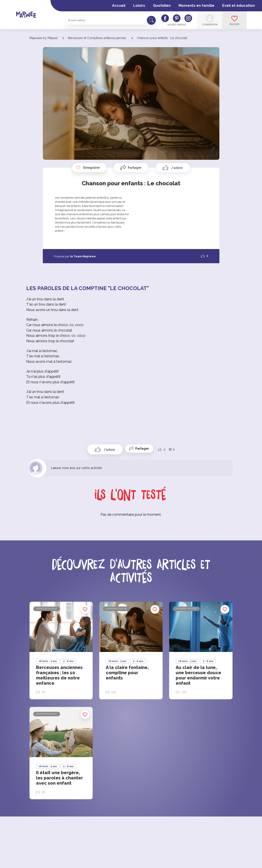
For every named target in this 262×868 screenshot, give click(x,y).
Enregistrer (88, 168)
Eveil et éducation (239, 6)
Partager (135, 168)
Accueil (119, 6)
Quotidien (162, 6)
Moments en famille (196, 6)
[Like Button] (173, 168)
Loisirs (139, 6)
